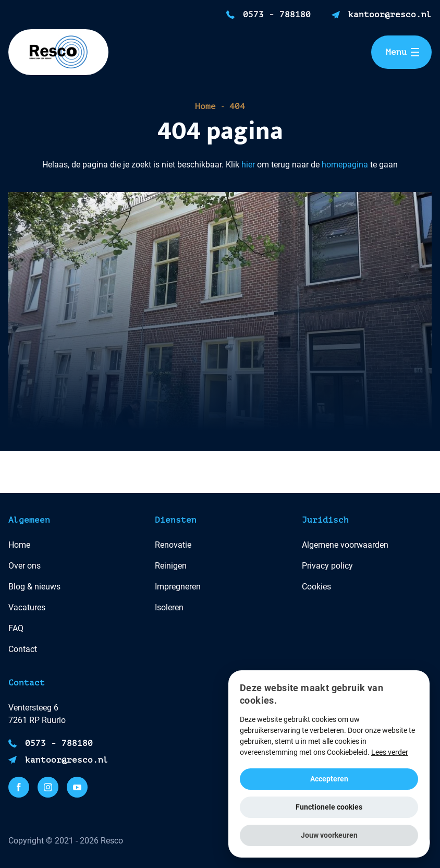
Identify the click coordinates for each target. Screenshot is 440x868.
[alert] (329, 764)
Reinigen (171, 566)
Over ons (25, 566)
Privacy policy (327, 566)
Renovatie (173, 545)
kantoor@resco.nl (390, 15)
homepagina (345, 165)
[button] (329, 835)
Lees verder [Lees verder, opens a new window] (390, 752)
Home (205, 106)
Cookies (316, 587)
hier (248, 165)
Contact (23, 649)
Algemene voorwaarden (345, 545)
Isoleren (169, 607)
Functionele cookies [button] (329, 807)
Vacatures (27, 607)
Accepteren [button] (329, 779)
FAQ (16, 628)
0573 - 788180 (277, 15)
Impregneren (178, 587)
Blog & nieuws (34, 587)
